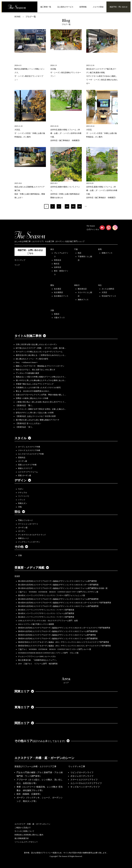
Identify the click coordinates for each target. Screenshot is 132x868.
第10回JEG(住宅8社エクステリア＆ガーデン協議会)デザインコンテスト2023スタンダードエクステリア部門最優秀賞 (65, 603)
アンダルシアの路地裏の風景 (28, 373)
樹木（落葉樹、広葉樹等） (29, 794)
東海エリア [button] (24, 707)
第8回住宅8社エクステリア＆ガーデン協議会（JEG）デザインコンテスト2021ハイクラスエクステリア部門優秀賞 (64, 642)
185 (73, 206)
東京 (52, 249)
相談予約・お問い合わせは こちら (30, 252)
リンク (17, 265)
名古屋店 (58, 289)
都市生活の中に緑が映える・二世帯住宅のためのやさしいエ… (41, 355)
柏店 (80, 253)
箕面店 (57, 314)
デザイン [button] (23, 480)
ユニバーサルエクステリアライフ (86, 783)
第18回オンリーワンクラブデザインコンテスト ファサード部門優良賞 (46, 610)
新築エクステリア (25, 468)
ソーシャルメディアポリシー (26, 842)
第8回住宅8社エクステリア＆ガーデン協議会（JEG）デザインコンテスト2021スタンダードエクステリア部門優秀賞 (65, 646)
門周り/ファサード (25, 520)
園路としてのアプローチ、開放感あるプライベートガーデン (40, 366)
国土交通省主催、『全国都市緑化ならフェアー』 (38, 660)
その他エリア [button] (42, 741)
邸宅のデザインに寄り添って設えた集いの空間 (35, 413)
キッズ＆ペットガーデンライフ (85, 787)
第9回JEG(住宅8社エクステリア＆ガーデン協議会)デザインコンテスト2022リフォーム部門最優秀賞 (58, 631)
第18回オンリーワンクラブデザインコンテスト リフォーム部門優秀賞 (46, 613)
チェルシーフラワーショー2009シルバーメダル (37, 656)
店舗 (20, 555)
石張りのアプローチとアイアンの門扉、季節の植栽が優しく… (41, 395)
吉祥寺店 (58, 267)
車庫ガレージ (23, 538)
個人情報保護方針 (22, 838)
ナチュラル (23, 493)
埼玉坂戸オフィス (109, 296)
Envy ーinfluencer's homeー (27, 362)
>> (86, 206)
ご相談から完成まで (23, 828)
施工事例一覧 (46, 7)
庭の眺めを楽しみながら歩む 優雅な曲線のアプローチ (38, 420)
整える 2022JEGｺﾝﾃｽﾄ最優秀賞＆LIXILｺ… (33, 391)
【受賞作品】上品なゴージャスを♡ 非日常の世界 (37, 416)
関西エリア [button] (24, 723)
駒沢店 (57, 264)
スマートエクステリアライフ (84, 780)
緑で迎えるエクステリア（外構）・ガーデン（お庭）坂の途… (41, 348)
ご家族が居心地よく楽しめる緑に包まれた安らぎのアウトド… (41, 402)
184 (67, 206)
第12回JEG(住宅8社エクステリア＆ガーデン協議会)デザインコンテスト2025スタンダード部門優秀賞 (58, 585)
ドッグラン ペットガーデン (29, 542)
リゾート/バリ (24, 496)
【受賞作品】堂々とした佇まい (28, 423)
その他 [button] (21, 547)
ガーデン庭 (23, 461)
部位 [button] (20, 512)
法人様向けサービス (65, 7)
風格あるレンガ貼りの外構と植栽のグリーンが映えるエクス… (41, 377)
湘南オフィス (83, 300)
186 (80, 206)
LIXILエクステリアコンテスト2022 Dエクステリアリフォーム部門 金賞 (48, 621)
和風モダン (23, 503)
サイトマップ (20, 260)
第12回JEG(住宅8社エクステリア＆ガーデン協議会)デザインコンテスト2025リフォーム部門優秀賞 (57, 581)
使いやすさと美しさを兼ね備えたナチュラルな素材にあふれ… (41, 380)
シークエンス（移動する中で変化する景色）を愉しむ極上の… (41, 409)
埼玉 (100, 285)
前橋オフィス (107, 253)
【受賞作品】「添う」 (25, 427)
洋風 (20, 507)
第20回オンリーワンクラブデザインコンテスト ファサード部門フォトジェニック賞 (51, 595)
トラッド (22, 500)
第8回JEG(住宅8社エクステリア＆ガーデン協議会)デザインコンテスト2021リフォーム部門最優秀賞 (58, 639)
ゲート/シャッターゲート (28, 524)
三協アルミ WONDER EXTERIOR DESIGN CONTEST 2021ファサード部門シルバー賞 (55, 649)
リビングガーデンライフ (82, 772)
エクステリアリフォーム (28, 472)
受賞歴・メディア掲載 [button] (32, 568)
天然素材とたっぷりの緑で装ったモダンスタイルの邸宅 (38, 388)
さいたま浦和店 (108, 289)
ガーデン (22, 531)
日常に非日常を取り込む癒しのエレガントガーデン (36, 344)
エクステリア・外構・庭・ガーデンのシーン (44, 758)
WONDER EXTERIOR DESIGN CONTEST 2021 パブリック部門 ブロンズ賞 (48, 653)
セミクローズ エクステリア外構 (31, 454)
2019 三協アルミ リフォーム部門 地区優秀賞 (38, 664)
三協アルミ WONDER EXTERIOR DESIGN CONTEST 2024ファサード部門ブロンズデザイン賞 (58, 592)
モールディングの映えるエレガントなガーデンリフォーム (39, 352)
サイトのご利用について (24, 831)
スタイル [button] (23, 438)
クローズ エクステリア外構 (29, 450)
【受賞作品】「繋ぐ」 (25, 406)
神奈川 (77, 285)
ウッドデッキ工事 (77, 767)
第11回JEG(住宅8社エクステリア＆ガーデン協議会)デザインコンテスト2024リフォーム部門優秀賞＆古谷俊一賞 (63, 588)
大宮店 (104, 292)
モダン (21, 489)
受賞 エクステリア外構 (27, 465)
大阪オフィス (59, 318)
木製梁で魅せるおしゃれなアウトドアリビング (35, 384)
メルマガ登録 (98, 7)
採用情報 (83, 7)
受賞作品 (22, 458)
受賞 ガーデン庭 (25, 476)
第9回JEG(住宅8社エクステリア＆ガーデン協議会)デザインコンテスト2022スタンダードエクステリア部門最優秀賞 (64, 628)
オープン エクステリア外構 (29, 447)
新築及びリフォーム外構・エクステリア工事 (35, 767)
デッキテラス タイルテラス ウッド (32, 535)
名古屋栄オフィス (61, 296)
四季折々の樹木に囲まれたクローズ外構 (32, 398)
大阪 (52, 310)
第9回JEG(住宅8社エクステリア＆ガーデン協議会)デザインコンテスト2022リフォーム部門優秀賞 (57, 635)
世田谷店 (58, 260)
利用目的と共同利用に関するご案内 (29, 835)
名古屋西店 (58, 292)
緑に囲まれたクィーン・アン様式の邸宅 (32, 359)
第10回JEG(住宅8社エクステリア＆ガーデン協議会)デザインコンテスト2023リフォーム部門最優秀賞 (58, 599)
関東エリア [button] (24, 691)
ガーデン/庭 (23, 528)
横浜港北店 (82, 289)
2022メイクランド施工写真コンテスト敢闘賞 (36, 624)
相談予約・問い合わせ (119, 7)
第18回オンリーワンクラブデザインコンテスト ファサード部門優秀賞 (46, 617)
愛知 (52, 285)
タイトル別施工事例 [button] (30, 336)
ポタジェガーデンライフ (82, 776)
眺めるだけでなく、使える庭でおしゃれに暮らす (36, 370)
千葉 (76, 249)
